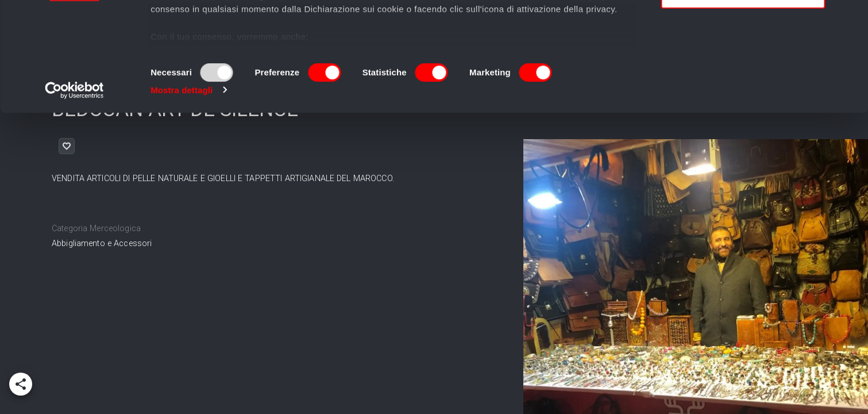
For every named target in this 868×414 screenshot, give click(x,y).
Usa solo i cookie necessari (743, 96)
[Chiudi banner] (850, 18)
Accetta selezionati (742, 62)
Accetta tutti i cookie (743, 28)
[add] (21, 384)
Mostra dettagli (182, 192)
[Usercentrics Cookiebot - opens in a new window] (74, 192)
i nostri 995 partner (216, 42)
